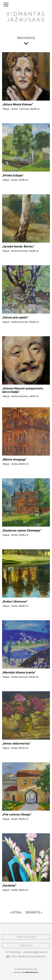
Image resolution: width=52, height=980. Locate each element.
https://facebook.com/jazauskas (26, 956)
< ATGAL (16, 912)
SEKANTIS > (34, 912)
